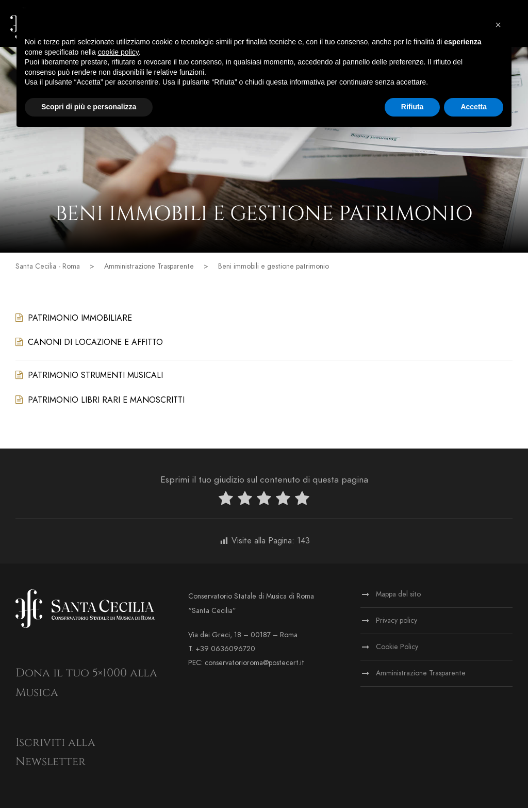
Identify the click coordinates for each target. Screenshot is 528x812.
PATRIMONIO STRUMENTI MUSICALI (95, 379)
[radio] (226, 504)
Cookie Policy (397, 651)
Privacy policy (397, 625)
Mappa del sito (398, 598)
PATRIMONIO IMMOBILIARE (80, 322)
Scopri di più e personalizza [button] (89, 107)
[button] (498, 25)
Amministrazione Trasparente (421, 677)
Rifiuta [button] (412, 107)
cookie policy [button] (118, 52)
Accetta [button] (474, 107)
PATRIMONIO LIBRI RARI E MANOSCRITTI (106, 404)
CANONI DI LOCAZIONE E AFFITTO (95, 346)
